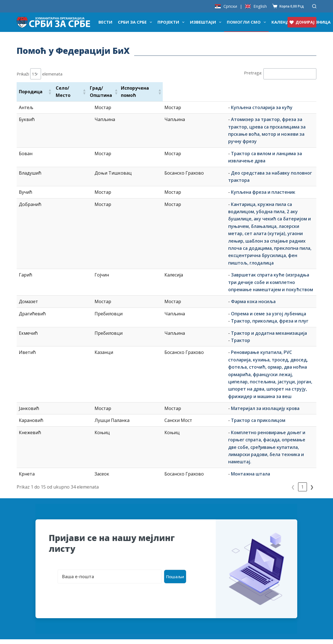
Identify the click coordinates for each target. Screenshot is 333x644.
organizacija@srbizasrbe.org (278, 551)
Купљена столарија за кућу (161, 107)
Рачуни (100, 589)
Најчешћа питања (187, 571)
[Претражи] (314, 6)
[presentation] (91, 481)
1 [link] (284, 384)
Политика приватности (193, 589)
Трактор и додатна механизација (169, 267)
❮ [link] (274, 384)
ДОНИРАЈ (302, 22)
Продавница (105, 545)
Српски (230, 6)
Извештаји (207, 22)
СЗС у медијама (34, 580)
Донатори (103, 571)
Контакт (176, 598)
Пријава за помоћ (186, 545)
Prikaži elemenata (40, 74)
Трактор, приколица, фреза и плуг (169, 255)
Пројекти (172, 22)
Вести (105, 22)
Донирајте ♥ (31, 545)
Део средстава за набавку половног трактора (182, 151)
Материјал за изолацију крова (165, 313)
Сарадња (27, 589)
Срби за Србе (136, 22)
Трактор (140, 274)
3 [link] (302, 384)
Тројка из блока (109, 562)
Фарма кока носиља (153, 236)
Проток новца (107, 580)
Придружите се (184, 580)
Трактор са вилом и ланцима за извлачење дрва (185, 139)
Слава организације (39, 598)
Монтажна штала (150, 364)
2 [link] (293, 384)
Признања (28, 562)
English (260, 6)
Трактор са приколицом (158, 325)
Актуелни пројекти (188, 562)
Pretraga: (253, 73)
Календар (283, 22)
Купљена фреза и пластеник (163, 170)
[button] (50, 92)
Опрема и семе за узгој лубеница (168, 248)
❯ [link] (312, 384)
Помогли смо (247, 22)
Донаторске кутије (38, 571)
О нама (25, 554)
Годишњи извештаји (115, 598)
